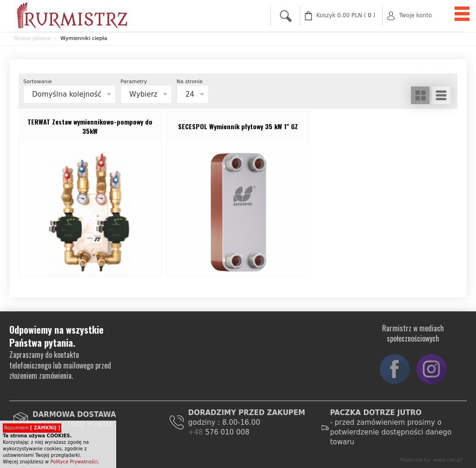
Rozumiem (32, 428)
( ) (346, 16)
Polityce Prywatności (74, 462)
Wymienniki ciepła (84, 38)
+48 (197, 432)
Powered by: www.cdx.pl (431, 460)
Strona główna (32, 38)
